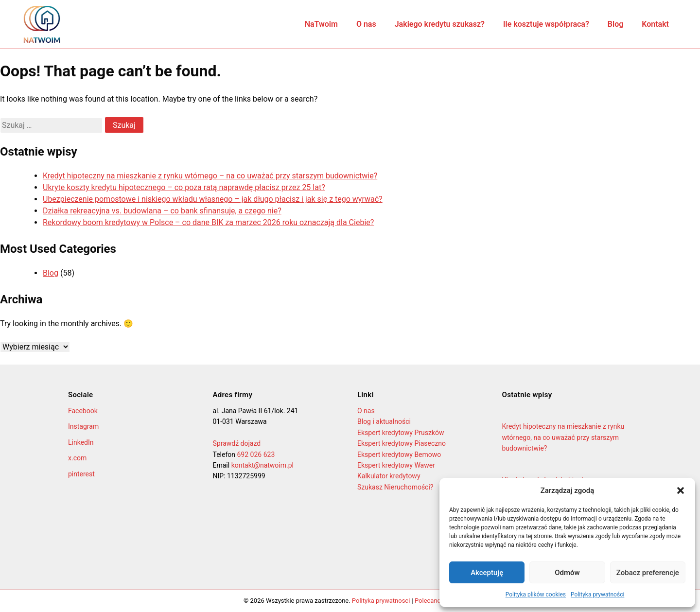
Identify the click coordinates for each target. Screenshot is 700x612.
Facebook (83, 411)
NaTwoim (321, 24)
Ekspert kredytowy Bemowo (399, 455)
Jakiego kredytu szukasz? (440, 24)
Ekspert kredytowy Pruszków (401, 433)
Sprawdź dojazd (237, 443)
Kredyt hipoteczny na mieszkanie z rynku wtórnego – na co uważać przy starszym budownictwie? (210, 176)
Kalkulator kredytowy (389, 476)
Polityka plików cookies (536, 595)
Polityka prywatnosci (381, 601)
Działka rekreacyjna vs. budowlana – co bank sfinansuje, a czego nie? (162, 211)
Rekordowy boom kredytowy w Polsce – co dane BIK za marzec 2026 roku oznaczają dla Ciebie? (208, 222)
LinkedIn (81, 442)
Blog (615, 24)
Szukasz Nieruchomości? (395, 487)
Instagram (83, 426)
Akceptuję (487, 573)
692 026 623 (256, 455)
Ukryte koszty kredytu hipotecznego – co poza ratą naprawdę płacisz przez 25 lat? (184, 187)
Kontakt (655, 24)
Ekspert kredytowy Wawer (396, 465)
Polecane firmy (436, 601)
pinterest (81, 474)
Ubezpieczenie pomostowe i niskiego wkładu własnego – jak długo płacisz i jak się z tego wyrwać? (213, 199)
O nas (366, 24)
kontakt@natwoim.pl (262, 465)
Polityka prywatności (597, 595)
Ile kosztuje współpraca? (546, 24)
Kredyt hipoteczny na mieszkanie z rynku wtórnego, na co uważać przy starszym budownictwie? (563, 437)
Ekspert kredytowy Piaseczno (402, 443)
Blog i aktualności (384, 421)
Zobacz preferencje (648, 573)
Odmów (567, 573)
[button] (681, 490)
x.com (77, 458)
